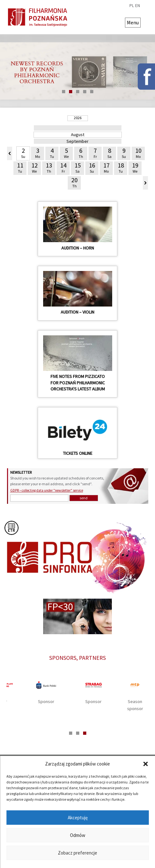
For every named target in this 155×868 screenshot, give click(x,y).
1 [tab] (64, 92)
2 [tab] (71, 92)
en (138, 6)
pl (132, 6)
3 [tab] (78, 92)
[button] (145, 764)
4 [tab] (85, 92)
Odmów (78, 835)
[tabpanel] (77, 693)
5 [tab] (92, 92)
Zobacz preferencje (77, 853)
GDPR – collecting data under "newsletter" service (47, 490)
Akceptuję (78, 818)
